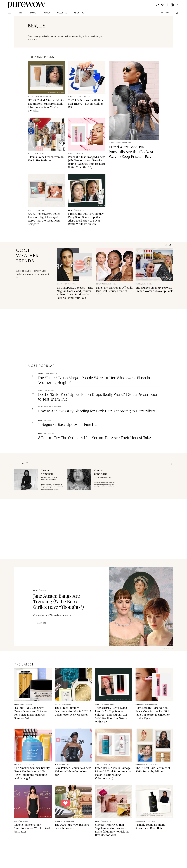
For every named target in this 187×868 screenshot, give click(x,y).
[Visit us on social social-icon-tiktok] (158, 5)
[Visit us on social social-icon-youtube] (177, 5)
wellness (62, 13)
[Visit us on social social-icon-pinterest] (162, 5)
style (21, 13)
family (46, 13)
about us (79, 13)
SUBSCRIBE (164, 13)
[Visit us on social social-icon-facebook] (167, 5)
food (33, 13)
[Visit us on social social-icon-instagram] (172, 5)
